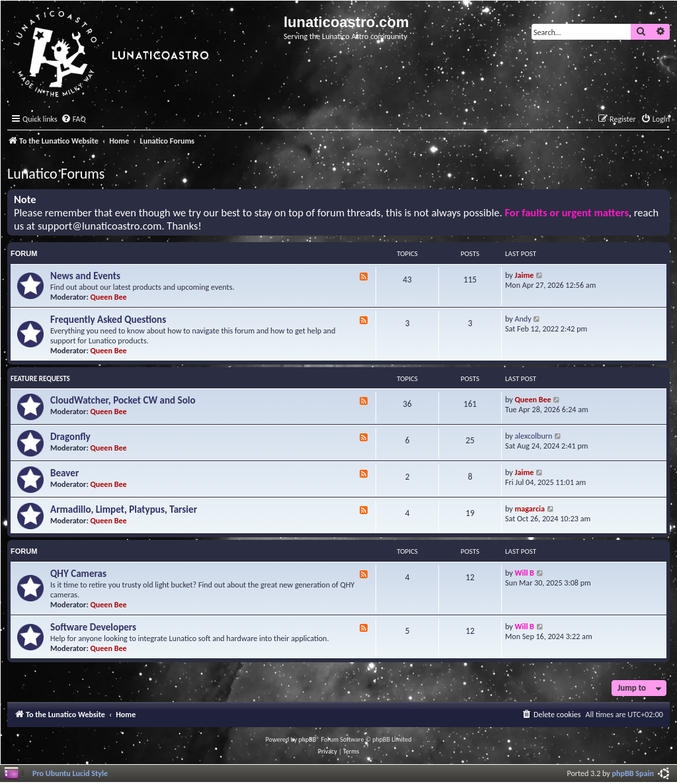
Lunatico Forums (56, 174)
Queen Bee (109, 297)
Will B (525, 573)
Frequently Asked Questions (108, 320)
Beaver (64, 473)
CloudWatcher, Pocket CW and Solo (123, 400)
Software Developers (93, 627)
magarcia (530, 508)
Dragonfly (70, 437)
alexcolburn (534, 436)
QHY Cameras (78, 574)
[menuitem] (73, 119)
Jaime (525, 275)
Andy (523, 319)
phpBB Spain (633, 773)
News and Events (85, 276)
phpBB (308, 739)
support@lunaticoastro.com (100, 226)
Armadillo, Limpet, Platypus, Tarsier (124, 509)
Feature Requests (40, 379)
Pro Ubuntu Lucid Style (70, 773)
